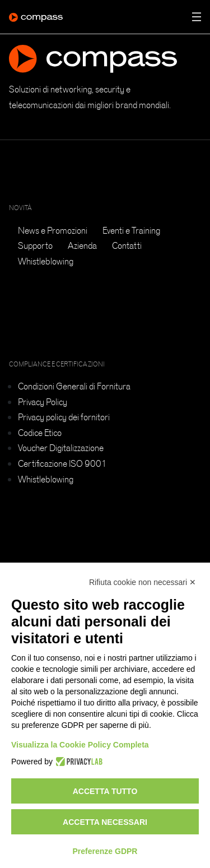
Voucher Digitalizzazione (61, 448)
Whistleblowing (46, 261)
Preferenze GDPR (105, 851)
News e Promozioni (53, 230)
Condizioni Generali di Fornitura (74, 386)
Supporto (35, 245)
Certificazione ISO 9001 (62, 463)
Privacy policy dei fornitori (64, 417)
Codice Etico (40, 433)
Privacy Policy (43, 402)
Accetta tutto (105, 791)
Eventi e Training (131, 230)
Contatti (127, 245)
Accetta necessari (105, 822)
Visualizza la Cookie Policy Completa (80, 745)
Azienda (82, 245)
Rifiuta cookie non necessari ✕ (143, 582)
